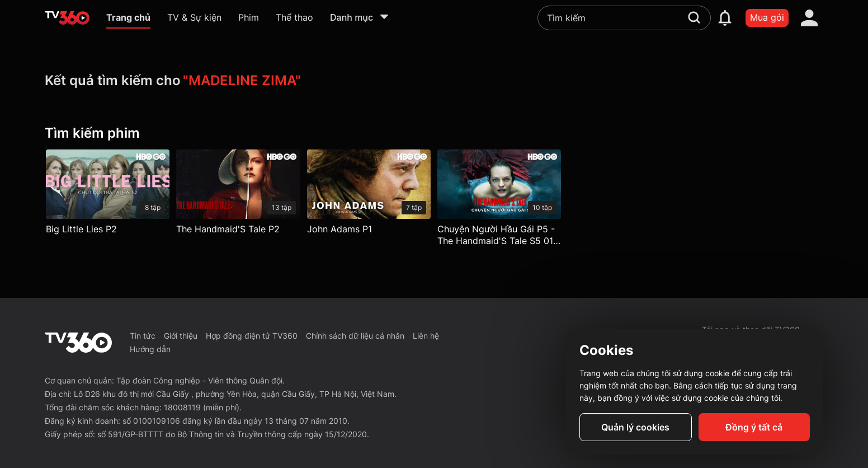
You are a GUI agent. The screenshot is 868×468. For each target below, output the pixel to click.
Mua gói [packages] (767, 17)
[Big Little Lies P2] (108, 195)
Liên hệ (426, 336)
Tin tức (143, 336)
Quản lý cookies (635, 427)
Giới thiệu (181, 336)
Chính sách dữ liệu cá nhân (355, 336)
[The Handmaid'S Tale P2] (238, 195)
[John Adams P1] (369, 195)
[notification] (725, 18)
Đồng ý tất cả (754, 427)
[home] (67, 18)
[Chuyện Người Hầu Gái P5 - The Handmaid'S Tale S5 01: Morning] (499, 201)
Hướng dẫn (150, 349)
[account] (809, 18)
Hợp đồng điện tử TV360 (252, 336)
